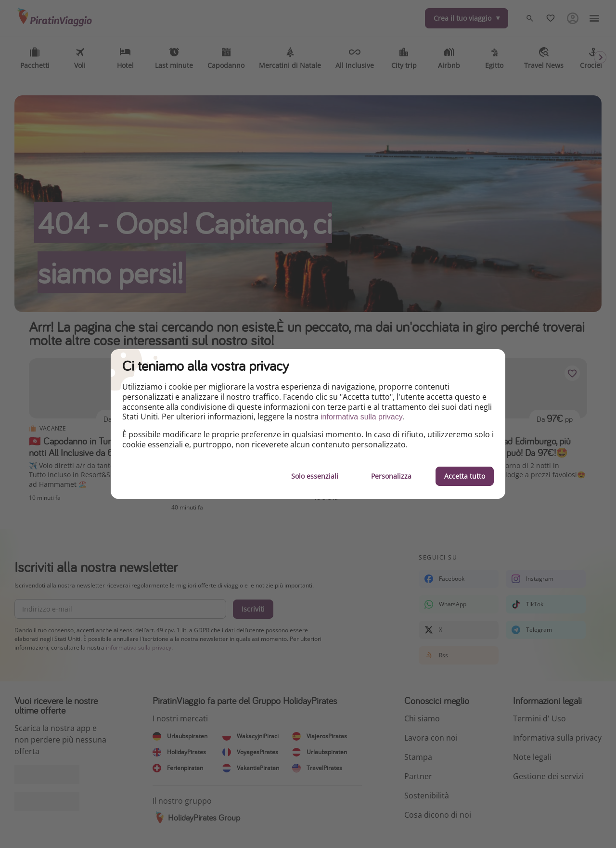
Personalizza (391, 476)
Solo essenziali (315, 476)
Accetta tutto (465, 476)
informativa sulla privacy (362, 417)
